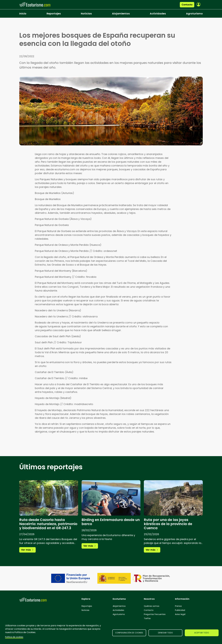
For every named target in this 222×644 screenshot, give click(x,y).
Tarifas (147, 618)
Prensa (178, 606)
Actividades (158, 14)
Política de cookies (14, 637)
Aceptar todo (202, 633)
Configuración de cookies (129, 633)
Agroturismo (194, 14)
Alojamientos (121, 14)
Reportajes (54, 14)
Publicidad (180, 610)
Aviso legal (180, 614)
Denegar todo (165, 633)
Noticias (86, 14)
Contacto (187, 5)
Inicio (23, 14)
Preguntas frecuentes (155, 614)
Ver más (27, 550)
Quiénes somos (152, 606)
